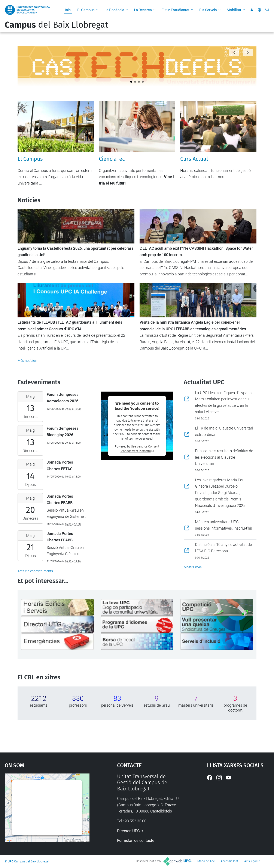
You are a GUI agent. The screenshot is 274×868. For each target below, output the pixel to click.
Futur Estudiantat (176, 10)
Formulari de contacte (136, 840)
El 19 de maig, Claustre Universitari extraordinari (224, 431)
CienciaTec (112, 159)
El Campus (86, 10)
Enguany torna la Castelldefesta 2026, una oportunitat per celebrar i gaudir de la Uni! (75, 252)
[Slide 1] (135, 82)
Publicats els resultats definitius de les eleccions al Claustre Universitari (224, 457)
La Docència (114, 10)
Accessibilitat (229, 861)
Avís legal (250, 861)
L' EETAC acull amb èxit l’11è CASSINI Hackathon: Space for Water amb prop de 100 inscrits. (196, 252)
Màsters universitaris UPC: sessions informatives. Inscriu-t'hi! (223, 525)
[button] (98, 10)
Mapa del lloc (206, 861)
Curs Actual (194, 159)
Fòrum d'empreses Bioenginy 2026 (63, 432)
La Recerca (143, 10)
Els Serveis (208, 10)
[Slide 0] (131, 82)
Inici (68, 10)
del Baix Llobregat (56, 25)
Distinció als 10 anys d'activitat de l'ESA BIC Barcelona (223, 548)
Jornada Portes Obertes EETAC (60, 466)
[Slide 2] (139, 82)
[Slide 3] (143, 82)
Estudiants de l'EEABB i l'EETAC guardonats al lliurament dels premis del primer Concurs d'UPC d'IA (70, 326)
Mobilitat (234, 10)
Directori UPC (128, 831)
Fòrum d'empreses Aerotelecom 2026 (63, 398)
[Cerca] (267, 10)
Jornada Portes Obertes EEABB (60, 500)
